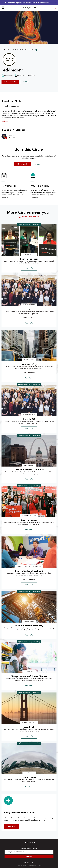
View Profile (29, 268)
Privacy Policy (32, 866)
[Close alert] (55, 3)
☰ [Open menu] (3, 8)
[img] (29, 240)
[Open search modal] (56, 8)
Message (26, 82)
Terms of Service (21, 866)
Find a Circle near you (29, 217)
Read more (5, 121)
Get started (11, 826)
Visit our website (10, 82)
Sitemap (40, 866)
